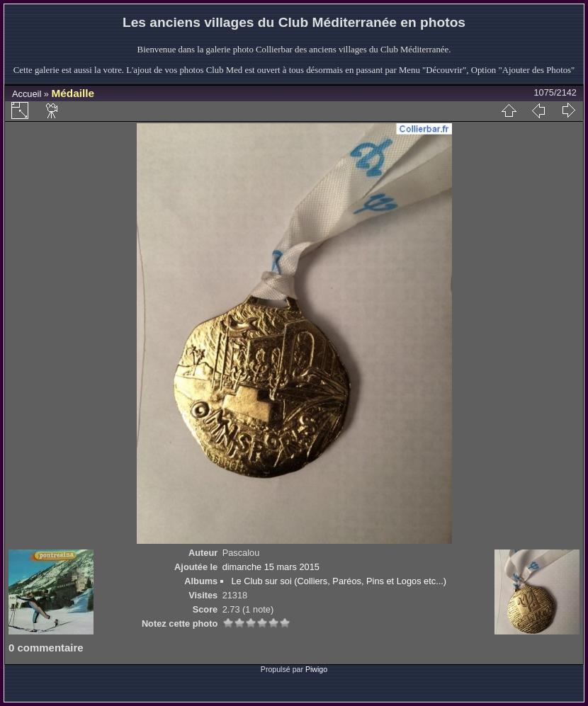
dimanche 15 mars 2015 (271, 567)
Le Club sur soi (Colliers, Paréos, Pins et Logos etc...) (339, 581)
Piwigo (316, 669)
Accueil (27, 94)
